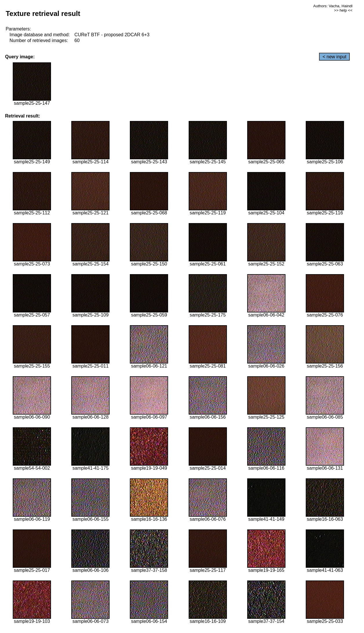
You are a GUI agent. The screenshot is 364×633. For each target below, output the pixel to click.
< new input (334, 57)
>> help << (343, 10)
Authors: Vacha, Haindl (333, 6)
